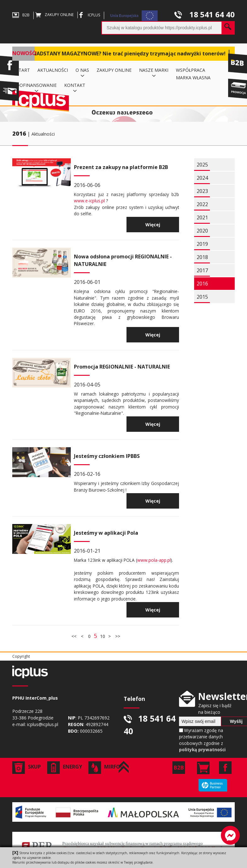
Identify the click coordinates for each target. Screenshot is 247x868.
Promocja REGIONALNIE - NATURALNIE (122, 367)
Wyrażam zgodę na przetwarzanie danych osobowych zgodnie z (202, 740)
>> (117, 636)
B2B (21, 15)
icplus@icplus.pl (43, 724)
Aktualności (43, 134)
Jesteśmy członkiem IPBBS (107, 456)
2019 (202, 244)
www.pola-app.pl (154, 560)
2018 (202, 257)
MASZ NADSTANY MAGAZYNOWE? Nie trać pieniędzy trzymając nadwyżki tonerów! (121, 54)
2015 (202, 297)
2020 (202, 231)
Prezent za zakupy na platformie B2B (121, 167)
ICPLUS (89, 15)
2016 (19, 133)
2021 (202, 217)
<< (75, 636)
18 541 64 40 (205, 14)
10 (103, 636)
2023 (202, 191)
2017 (202, 270)
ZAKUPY (54, 15)
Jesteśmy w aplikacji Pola (106, 533)
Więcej (153, 225)
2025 (202, 165)
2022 (202, 204)
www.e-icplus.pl (89, 201)
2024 (202, 178)
